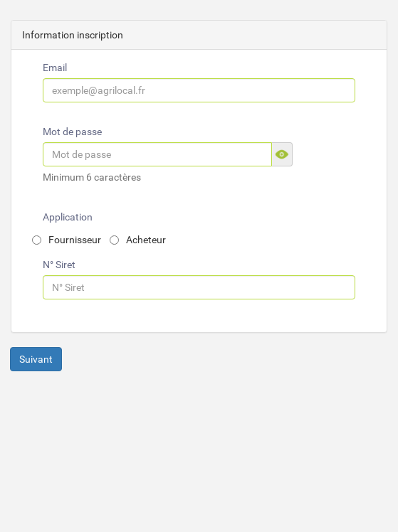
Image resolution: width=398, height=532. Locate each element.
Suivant (36, 359)
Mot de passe (72, 132)
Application (68, 217)
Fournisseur (67, 240)
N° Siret (59, 265)
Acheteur (138, 240)
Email (55, 68)
